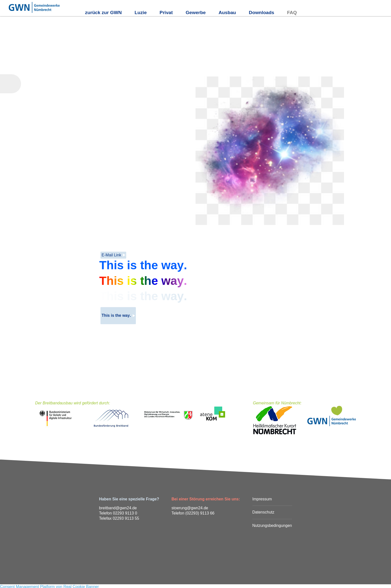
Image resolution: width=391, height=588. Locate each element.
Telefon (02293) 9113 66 (193, 513)
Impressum (262, 499)
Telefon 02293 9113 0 (118, 513)
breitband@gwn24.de (118, 508)
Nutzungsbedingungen (272, 526)
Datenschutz (263, 512)
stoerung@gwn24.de (190, 508)
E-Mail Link (111, 255)
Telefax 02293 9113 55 (119, 518)
